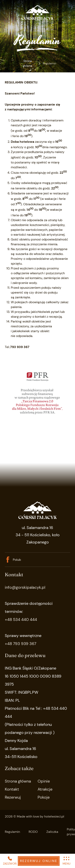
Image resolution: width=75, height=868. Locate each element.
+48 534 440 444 (21, 619)
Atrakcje (45, 789)
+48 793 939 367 (21, 644)
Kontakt (12, 789)
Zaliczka (52, 832)
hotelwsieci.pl (54, 816)
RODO (33, 832)
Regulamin (12, 832)
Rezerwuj (13, 797)
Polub (13, 560)
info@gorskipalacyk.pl (25, 587)
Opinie (44, 781)
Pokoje (44, 797)
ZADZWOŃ (10, 861)
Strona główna (27, 63)
